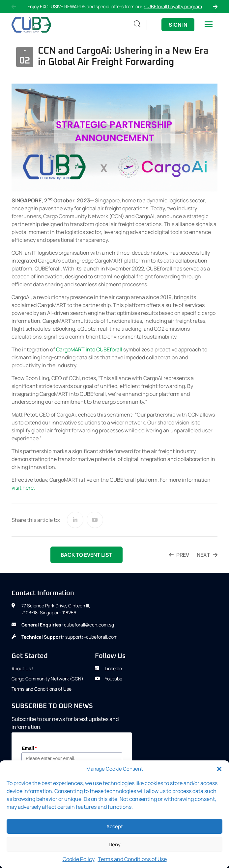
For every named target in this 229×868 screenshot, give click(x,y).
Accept (115, 826)
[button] (219, 769)
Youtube (109, 679)
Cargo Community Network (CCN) (47, 679)
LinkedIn (108, 668)
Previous (14, 7)
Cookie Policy (79, 859)
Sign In (178, 25)
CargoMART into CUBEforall (89, 349)
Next (215, 7)
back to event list (86, 555)
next (207, 555)
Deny (115, 844)
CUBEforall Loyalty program (173, 6)
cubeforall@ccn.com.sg (89, 625)
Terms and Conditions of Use (132, 859)
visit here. (23, 488)
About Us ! (22, 668)
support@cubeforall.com (91, 637)
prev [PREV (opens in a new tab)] (179, 555)
